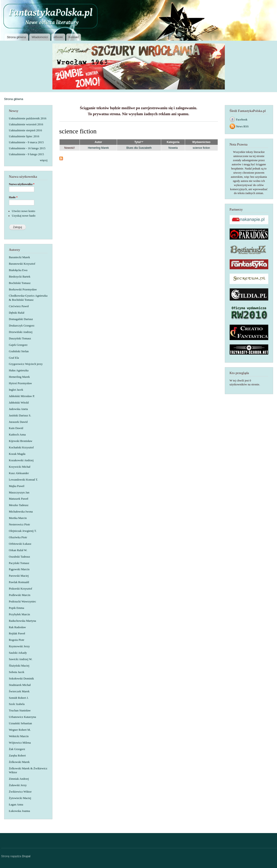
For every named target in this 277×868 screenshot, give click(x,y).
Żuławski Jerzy (18, 785)
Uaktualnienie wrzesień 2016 (26, 124)
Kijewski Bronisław (21, 441)
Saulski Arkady (18, 653)
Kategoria (173, 142)
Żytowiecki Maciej (20, 798)
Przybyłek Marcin (20, 614)
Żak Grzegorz (17, 749)
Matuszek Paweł (19, 499)
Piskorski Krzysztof (21, 589)
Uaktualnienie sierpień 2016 (26, 130)
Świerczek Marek (19, 691)
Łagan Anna (16, 805)
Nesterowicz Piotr (20, 524)
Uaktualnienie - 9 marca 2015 (26, 142)
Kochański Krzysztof (21, 447)
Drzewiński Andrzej (21, 332)
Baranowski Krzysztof (22, 264)
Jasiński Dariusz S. (20, 415)
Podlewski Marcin (20, 595)
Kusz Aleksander (19, 473)
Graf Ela (14, 358)
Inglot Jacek (16, 390)
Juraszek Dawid (18, 422)
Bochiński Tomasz (20, 283)
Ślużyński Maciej (19, 666)
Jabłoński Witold (19, 403)
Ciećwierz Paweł (19, 306)
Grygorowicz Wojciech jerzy (26, 364)
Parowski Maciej (19, 576)
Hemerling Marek (19, 377)
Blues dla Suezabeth (139, 148)
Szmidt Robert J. (19, 698)
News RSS (242, 126)
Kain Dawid (16, 428)
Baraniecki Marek (20, 257)
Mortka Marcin (18, 518)
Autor (98, 142)
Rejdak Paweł (17, 633)
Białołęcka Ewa (18, 270)
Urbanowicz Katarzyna (23, 717)
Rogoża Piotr (17, 640)
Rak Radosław (17, 627)
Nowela (173, 148)
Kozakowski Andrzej (21, 460)
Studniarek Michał (20, 685)
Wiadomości (40, 37)
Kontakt (74, 37)
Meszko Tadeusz (19, 505)
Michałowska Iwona (21, 512)
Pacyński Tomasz (19, 563)
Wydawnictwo (201, 142)
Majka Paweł (17, 486)
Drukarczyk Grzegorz (22, 326)
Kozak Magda (17, 454)
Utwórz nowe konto (23, 211)
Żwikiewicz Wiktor (20, 792)
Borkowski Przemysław (23, 289)
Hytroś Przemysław (20, 383)
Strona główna (16, 37)
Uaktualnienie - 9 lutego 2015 (27, 154)
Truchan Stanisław (20, 710)
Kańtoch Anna (17, 435)
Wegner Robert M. (20, 730)
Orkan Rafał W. (18, 550)
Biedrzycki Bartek (20, 277)
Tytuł (139, 142)
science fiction (201, 148)
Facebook (242, 120)
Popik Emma (17, 608)
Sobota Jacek (17, 672)
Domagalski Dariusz (21, 319)
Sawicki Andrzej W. (21, 659)
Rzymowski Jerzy (19, 646)
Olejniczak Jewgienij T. (23, 531)
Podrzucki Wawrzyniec (23, 602)
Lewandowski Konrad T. (23, 480)
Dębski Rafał (17, 313)
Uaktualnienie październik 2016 (28, 118)
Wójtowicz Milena (20, 743)
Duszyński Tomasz (20, 338)
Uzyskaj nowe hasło (24, 216)
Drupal (26, 856)
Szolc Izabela (17, 704)
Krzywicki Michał (20, 467)
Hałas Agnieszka (19, 370)
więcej (44, 160)
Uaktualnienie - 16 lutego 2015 (27, 148)
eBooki (58, 37)
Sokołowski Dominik (21, 679)
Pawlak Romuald (19, 582)
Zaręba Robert (17, 756)
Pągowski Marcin (19, 569)
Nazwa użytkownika (22, 184)
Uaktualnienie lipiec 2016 (24, 136)
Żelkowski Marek (19, 762)
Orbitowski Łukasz (20, 544)
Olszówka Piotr (18, 537)
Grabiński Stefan (19, 351)
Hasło (13, 197)
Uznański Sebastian (20, 723)
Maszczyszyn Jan (19, 493)
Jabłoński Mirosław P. (22, 396)
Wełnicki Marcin (19, 736)
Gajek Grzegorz (18, 345)
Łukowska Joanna (20, 811)
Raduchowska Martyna (23, 621)
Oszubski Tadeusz (20, 557)
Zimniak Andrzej (19, 779)
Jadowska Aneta (19, 409)
